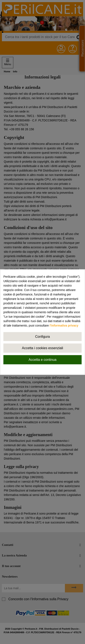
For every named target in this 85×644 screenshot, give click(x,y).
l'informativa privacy (64, 325)
